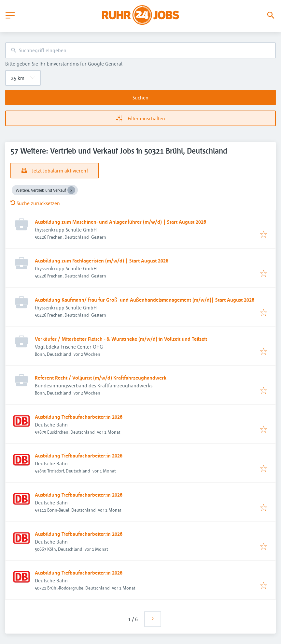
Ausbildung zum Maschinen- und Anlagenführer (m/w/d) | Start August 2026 (120, 222)
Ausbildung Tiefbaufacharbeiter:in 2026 (79, 417)
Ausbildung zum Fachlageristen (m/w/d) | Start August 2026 (102, 261)
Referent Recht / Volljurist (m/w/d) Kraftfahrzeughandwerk (101, 378)
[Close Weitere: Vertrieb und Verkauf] (71, 190)
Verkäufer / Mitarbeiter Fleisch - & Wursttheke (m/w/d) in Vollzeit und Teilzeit (121, 339)
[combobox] (140, 50)
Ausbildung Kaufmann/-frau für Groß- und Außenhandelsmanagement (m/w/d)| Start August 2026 (145, 300)
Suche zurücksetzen (35, 203)
